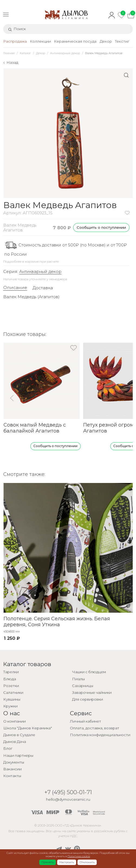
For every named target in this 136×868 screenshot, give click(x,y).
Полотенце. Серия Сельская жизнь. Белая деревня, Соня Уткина (56, 621)
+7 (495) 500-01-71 (68, 792)
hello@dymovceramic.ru (68, 799)
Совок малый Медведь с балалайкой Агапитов (34, 428)
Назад (12, 62)
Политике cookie (79, 856)
